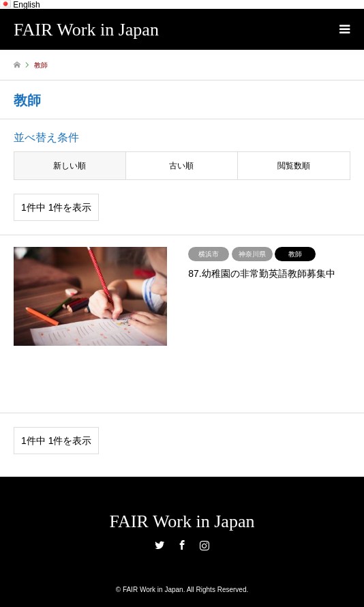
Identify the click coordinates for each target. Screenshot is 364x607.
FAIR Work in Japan (182, 521)
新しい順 (70, 166)
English (20, 5)
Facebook (182, 545)
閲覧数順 (294, 166)
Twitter (160, 545)
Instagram (204, 545)
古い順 (181, 166)
